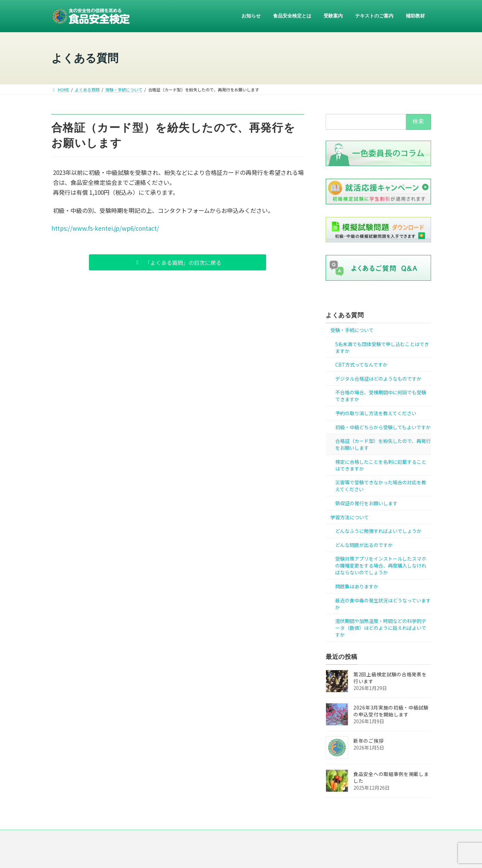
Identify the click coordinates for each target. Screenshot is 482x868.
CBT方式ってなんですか (361, 365)
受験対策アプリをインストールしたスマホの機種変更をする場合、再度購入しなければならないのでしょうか (381, 566)
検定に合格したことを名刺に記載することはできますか (381, 465)
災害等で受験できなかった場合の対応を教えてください (381, 486)
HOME (135, 838)
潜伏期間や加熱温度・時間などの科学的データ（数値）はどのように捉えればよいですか (381, 628)
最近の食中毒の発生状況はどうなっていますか (383, 604)
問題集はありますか (357, 586)
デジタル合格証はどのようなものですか (378, 379)
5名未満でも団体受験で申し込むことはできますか (382, 347)
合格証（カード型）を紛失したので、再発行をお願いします (383, 445)
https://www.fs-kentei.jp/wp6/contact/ (105, 228)
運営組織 (201, 838)
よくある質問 (345, 315)
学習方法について (350, 517)
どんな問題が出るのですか (364, 545)
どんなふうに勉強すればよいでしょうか (378, 531)
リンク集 (290, 838)
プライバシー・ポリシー (245, 838)
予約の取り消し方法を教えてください (376, 413)
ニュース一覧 (167, 838)
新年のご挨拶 (368, 741)
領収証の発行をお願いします (366, 503)
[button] (177, 262)
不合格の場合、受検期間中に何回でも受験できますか (381, 396)
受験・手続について (352, 330)
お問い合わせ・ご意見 (332, 838)
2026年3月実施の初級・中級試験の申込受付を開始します (391, 711)
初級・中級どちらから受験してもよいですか (383, 427)
